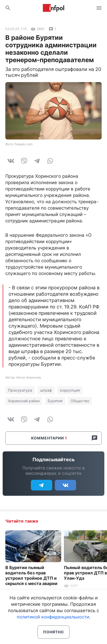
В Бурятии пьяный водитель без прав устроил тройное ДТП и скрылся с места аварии (31, 575)
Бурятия (55, 401)
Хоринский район (24, 401)
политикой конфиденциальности (53, 617)
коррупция (70, 390)
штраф (46, 390)
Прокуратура (20, 390)
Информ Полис (53, 8)
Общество (80, 401)
